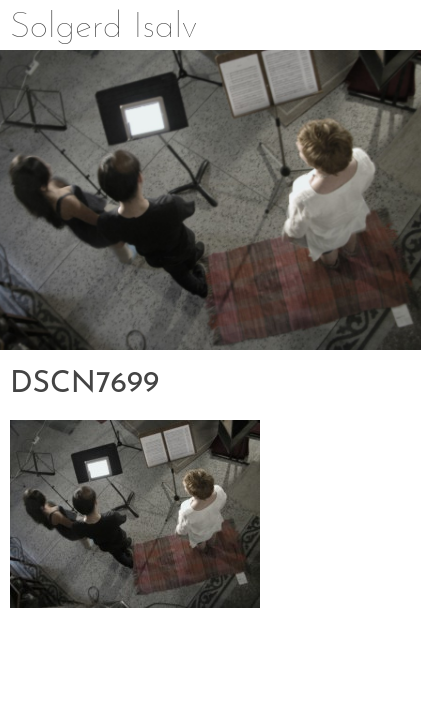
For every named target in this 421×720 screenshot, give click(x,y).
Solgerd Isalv (103, 28)
